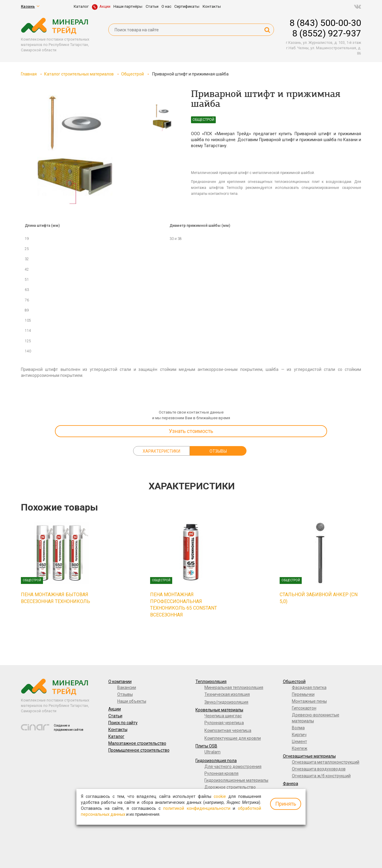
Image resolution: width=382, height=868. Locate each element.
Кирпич (299, 735)
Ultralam (212, 752)
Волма (298, 728)
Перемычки (303, 694)
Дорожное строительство (230, 787)
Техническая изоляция (227, 694)
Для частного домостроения (233, 767)
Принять (286, 804)
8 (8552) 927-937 (327, 33)
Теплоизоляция (211, 682)
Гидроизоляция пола (216, 761)
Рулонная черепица (224, 723)
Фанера (291, 784)
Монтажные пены (309, 701)
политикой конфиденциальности (197, 808)
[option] (75, 149)
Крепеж (300, 748)
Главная (29, 74)
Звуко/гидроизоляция (226, 702)
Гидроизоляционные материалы (236, 780)
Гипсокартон (304, 708)
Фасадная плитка (309, 687)
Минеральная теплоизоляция (234, 687)
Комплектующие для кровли (233, 738)
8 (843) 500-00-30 (325, 23)
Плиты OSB (206, 746)
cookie (220, 796)
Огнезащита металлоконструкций (326, 762)
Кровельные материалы (219, 710)
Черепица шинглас (223, 716)
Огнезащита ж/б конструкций (321, 776)
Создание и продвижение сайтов (68, 728)
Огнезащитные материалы (309, 756)
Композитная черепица (228, 730)
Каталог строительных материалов (79, 74)
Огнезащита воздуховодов (319, 769)
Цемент (299, 741)
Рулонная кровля (221, 773)
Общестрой (133, 74)
